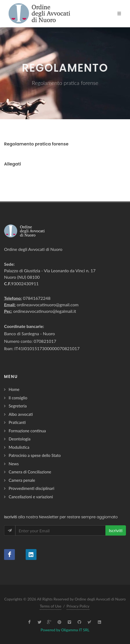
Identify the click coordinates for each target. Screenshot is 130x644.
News (14, 464)
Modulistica (19, 447)
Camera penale (22, 480)
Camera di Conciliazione (30, 472)
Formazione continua (27, 431)
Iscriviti (116, 530)
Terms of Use (51, 606)
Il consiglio (18, 398)
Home (14, 389)
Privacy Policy (78, 606)
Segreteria (18, 406)
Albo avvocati (21, 414)
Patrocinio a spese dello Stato (35, 455)
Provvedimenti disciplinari (31, 488)
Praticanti (17, 422)
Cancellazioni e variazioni (31, 497)
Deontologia (20, 439)
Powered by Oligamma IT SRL (65, 630)
